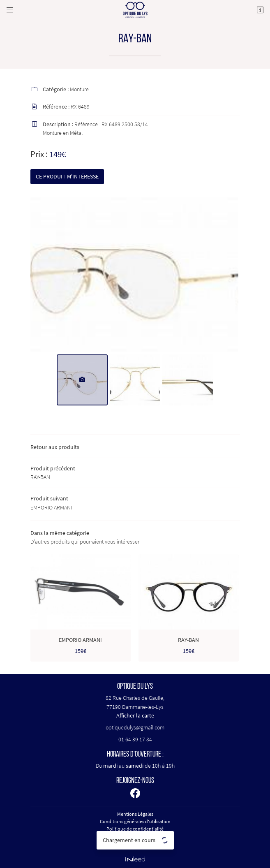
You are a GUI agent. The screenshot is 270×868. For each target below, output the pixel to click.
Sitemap (135, 844)
